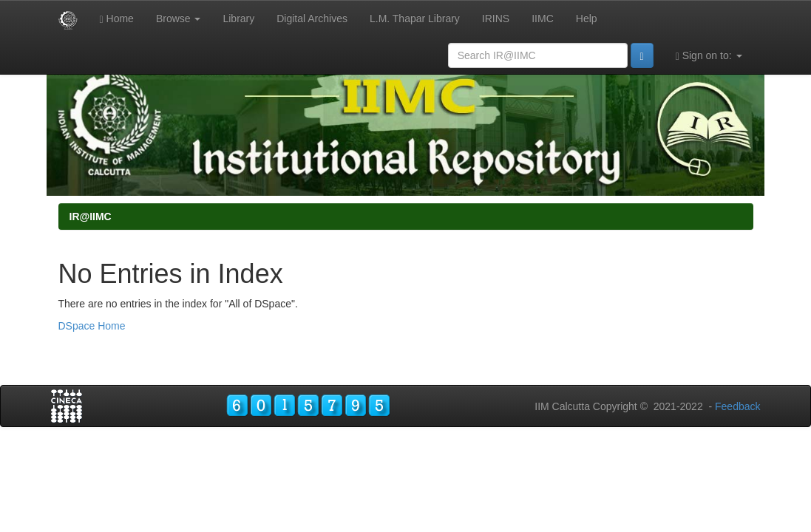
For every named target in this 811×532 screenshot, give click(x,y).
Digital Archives (312, 18)
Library (238, 18)
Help (587, 18)
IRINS (496, 18)
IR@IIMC (91, 216)
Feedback (737, 406)
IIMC (543, 18)
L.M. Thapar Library (415, 18)
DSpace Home (92, 326)
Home (117, 19)
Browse (179, 18)
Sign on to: (709, 56)
